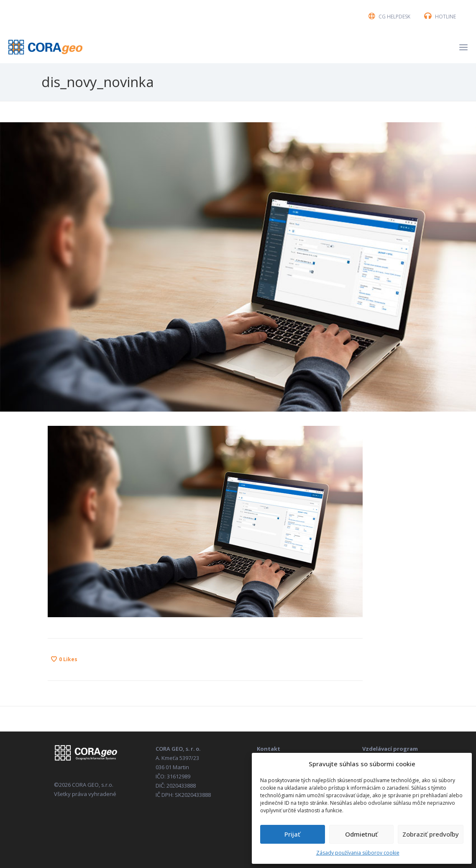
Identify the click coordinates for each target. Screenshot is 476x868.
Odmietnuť (361, 834)
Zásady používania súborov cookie (358, 853)
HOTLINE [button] (445, 17)
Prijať (292, 834)
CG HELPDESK (394, 17)
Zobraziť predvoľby (431, 834)
